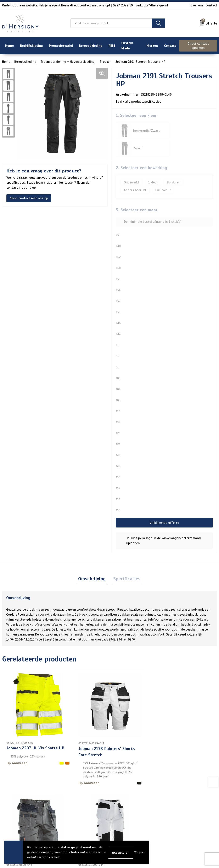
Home (6, 62)
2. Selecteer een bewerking (141, 150)
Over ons (197, 5)
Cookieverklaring (178, 800)
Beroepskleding (25, 62)
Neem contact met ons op (29, 198)
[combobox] (111, 23)
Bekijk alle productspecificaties (140, 102)
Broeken (106, 62)
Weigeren (140, 852)
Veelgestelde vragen (99, 807)
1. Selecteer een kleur (136, 115)
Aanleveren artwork (99, 820)
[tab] (93, 562)
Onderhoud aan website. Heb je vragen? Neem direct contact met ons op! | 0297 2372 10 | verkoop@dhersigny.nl (85, 5)
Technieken (92, 827)
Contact (211, 5)
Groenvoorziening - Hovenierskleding (68, 62)
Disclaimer (174, 814)
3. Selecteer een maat (137, 192)
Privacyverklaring (179, 807)
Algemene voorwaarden (184, 794)
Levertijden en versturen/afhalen (109, 814)
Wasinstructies (95, 834)
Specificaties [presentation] (126, 561)
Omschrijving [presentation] (93, 561)
